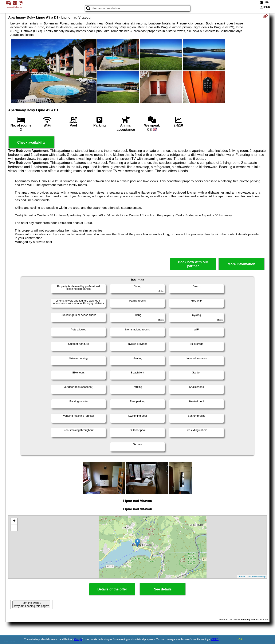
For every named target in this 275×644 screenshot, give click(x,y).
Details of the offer (112, 589)
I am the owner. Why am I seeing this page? (31, 604)
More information (242, 264)
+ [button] (14, 521)
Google (78, 639)
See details (163, 589)
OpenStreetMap (257, 577)
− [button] (14, 528)
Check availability (31, 142)
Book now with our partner (193, 264)
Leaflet (241, 577)
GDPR (215, 639)
